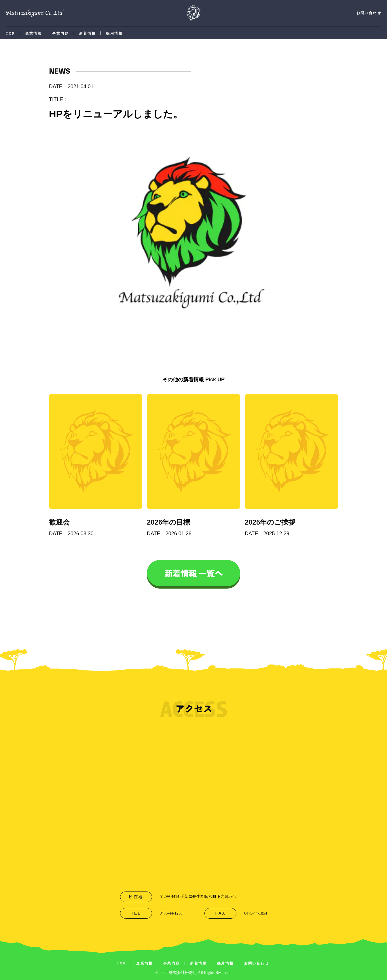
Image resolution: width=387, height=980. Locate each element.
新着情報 (88, 33)
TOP (10, 33)
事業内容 (60, 33)
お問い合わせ (369, 13)
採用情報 (114, 33)
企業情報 (34, 33)
